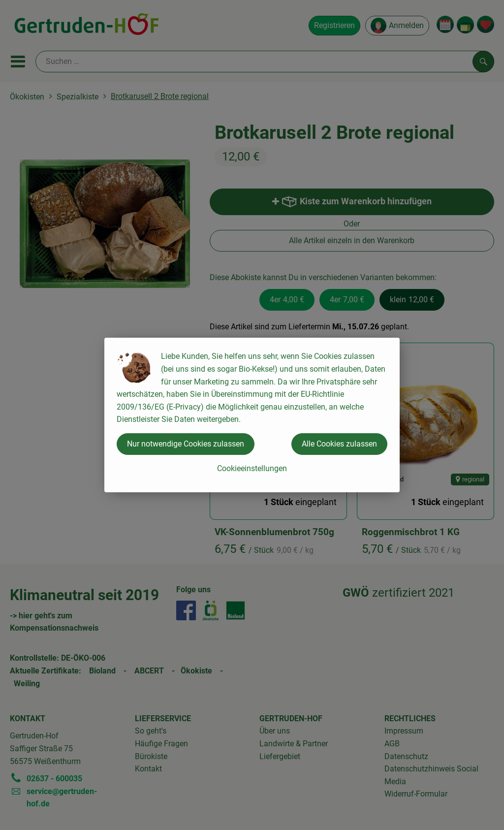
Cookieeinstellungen (252, 468)
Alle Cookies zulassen (339, 444)
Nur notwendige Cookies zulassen (186, 444)
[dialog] (252, 415)
